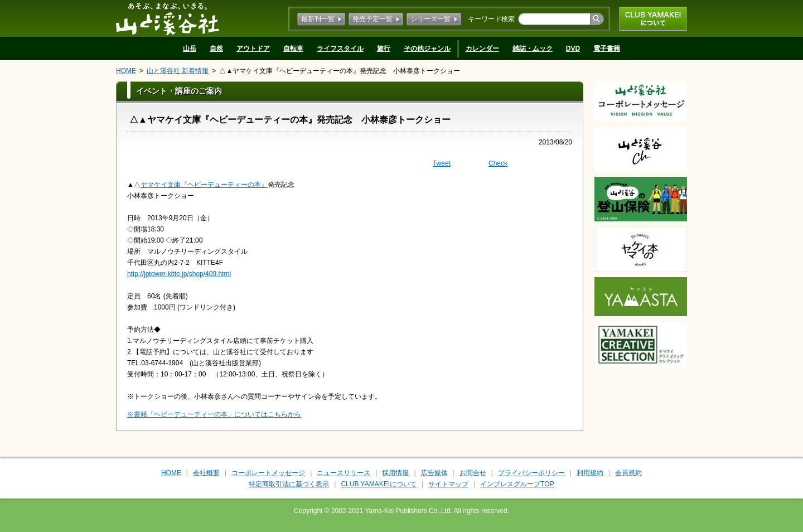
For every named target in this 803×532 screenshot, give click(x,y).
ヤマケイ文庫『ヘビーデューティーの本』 (204, 185)
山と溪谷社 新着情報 (178, 71)
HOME (126, 71)
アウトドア (253, 49)
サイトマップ (448, 484)
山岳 (190, 49)
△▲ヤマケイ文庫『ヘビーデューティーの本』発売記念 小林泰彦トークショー (340, 71)
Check (498, 163)
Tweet (442, 163)
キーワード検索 (491, 19)
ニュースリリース (344, 473)
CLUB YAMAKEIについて (653, 19)
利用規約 (590, 473)
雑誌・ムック (533, 49)
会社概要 (206, 473)
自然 (216, 49)
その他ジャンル (427, 49)
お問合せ (473, 473)
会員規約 (628, 473)
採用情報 (395, 473)
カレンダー (482, 49)
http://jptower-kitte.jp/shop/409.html (179, 274)
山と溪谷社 (168, 18)
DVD (573, 49)
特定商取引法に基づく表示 (289, 484)
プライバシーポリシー (531, 473)
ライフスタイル (340, 49)
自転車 (293, 49)
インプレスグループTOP (517, 484)
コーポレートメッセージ (268, 473)
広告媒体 (434, 473)
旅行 (384, 49)
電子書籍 (607, 49)
